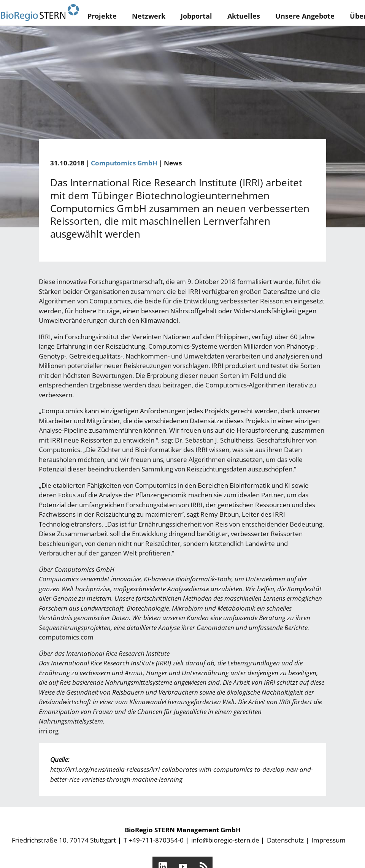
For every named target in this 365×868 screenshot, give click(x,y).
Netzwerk (149, 16)
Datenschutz (285, 840)
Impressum (328, 840)
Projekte (102, 16)
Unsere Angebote (305, 16)
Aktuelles (244, 16)
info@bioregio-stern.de (225, 840)
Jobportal (196, 16)
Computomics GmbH (124, 163)
